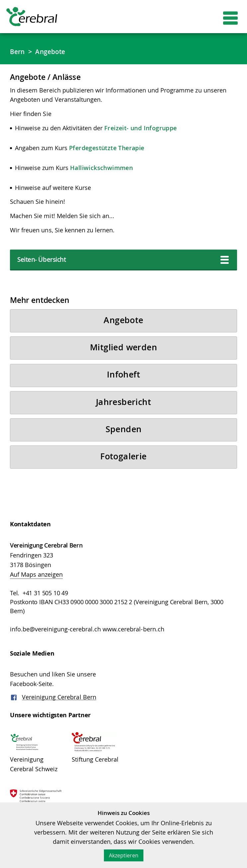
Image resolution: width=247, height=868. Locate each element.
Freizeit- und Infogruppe (141, 128)
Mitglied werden (124, 351)
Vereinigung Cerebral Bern (60, 708)
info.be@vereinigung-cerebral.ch (55, 639)
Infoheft (123, 379)
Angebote (52, 52)
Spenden (124, 436)
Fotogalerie (123, 465)
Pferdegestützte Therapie (107, 148)
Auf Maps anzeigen (36, 584)
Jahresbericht (123, 408)
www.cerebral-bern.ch (133, 639)
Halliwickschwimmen (101, 168)
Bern (18, 52)
